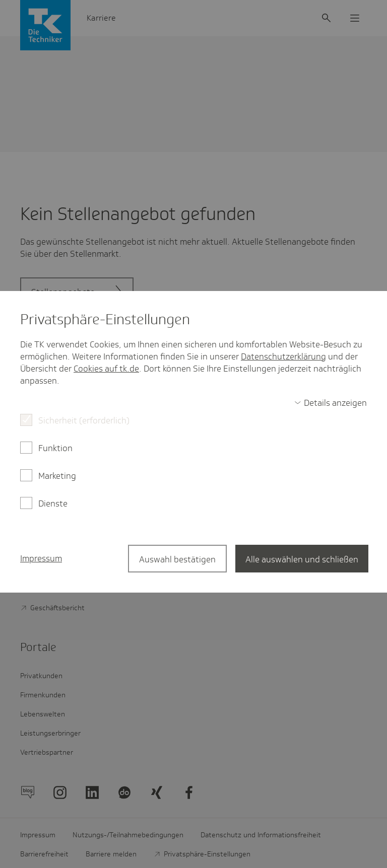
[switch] (331, 403)
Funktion (55, 448)
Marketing (57, 476)
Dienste (53, 503)
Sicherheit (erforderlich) (84, 420)
